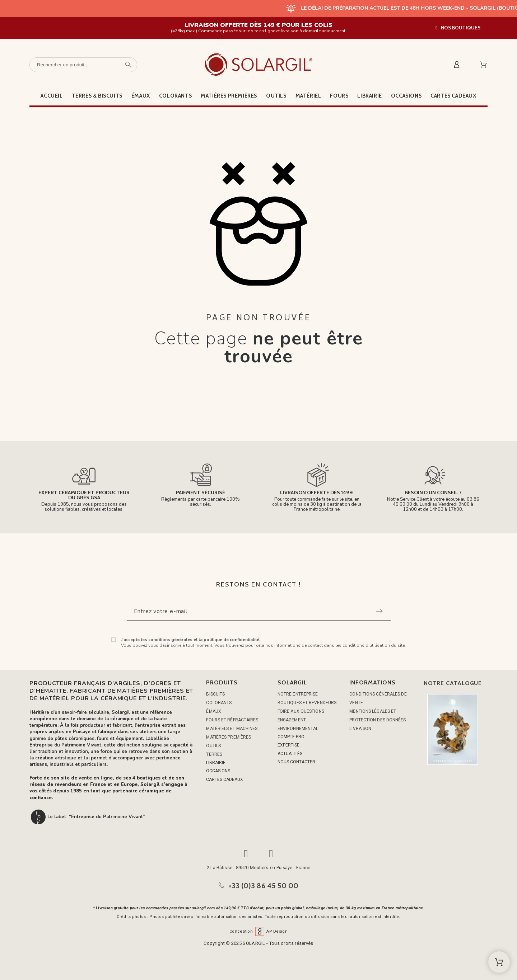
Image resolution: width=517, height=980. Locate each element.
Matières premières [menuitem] (229, 96)
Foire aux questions (301, 711)
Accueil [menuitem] (52, 96)
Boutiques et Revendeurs (307, 703)
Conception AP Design (258, 931)
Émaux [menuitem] (141, 96)
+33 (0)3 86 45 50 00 (264, 886)
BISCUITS (215, 694)
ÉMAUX (214, 711)
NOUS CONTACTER (296, 762)
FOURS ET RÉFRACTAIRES (232, 720)
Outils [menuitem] (276, 96)
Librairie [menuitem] (369, 96)
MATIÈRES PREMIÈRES (229, 737)
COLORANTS (219, 703)
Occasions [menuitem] (406, 96)
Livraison (360, 729)
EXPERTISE (288, 745)
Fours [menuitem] (339, 96)
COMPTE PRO (291, 737)
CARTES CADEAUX (225, 779)
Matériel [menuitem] (308, 96)
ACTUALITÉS (290, 754)
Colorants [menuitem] (175, 96)
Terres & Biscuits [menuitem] (97, 96)
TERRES (214, 754)
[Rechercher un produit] (83, 65)
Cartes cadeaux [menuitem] (453, 96)
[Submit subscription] (379, 611)
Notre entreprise (298, 694)
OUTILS (213, 746)
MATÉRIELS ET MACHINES (232, 729)
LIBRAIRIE (216, 763)
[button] (458, 28)
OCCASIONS (218, 771)
